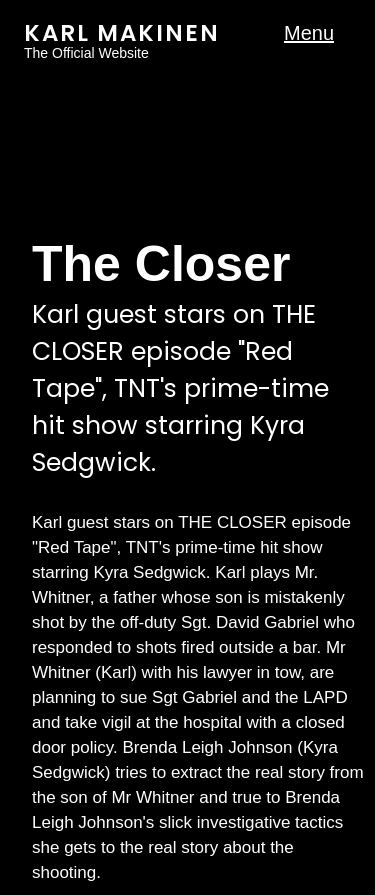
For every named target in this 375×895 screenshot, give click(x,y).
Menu (309, 33)
